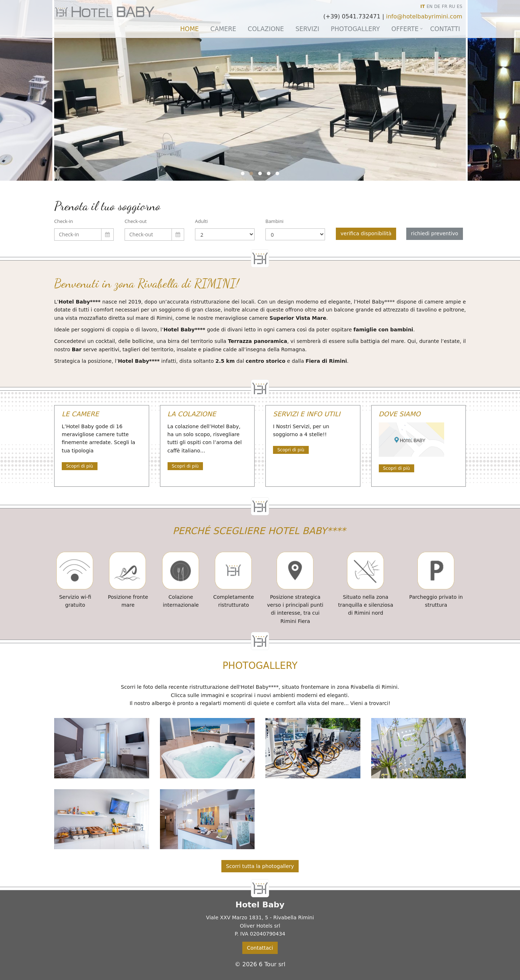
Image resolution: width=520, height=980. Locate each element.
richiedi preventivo (435, 233)
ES (460, 7)
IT (423, 7)
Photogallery (355, 29)
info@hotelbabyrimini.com (424, 16)
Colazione (266, 29)
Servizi (307, 29)
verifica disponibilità (366, 233)
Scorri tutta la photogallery (260, 866)
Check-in (64, 221)
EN (430, 7)
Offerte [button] (405, 29)
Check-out (136, 221)
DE (437, 7)
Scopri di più (80, 466)
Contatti (445, 29)
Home (190, 29)
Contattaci (260, 948)
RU (452, 7)
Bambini (274, 221)
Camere (223, 29)
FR (445, 7)
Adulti (201, 221)
